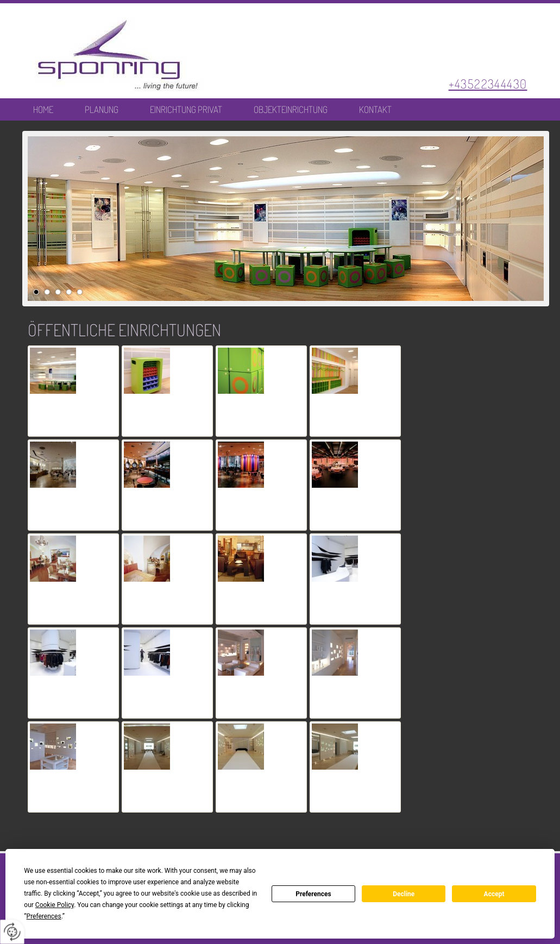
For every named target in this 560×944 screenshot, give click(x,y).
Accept (494, 894)
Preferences (313, 894)
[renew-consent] (12, 932)
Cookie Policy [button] (55, 905)
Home (43, 110)
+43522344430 (488, 83)
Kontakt (375, 110)
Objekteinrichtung (291, 110)
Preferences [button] (44, 916)
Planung (102, 110)
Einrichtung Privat (186, 110)
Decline (404, 894)
